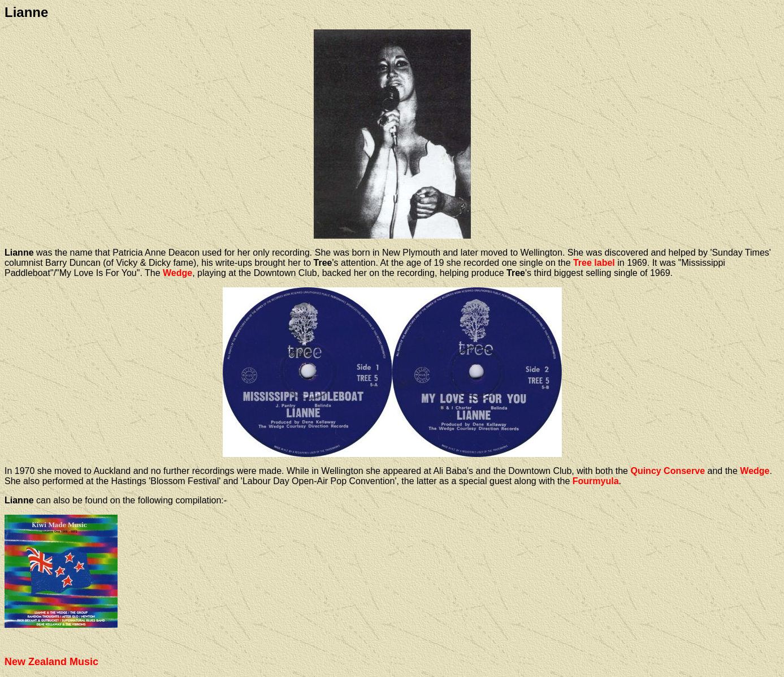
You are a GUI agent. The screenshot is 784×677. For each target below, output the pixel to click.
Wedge (177, 273)
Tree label (594, 263)
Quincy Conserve (668, 471)
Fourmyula (596, 481)
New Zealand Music (51, 662)
